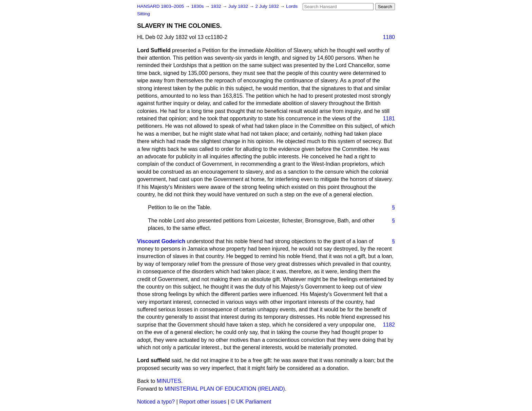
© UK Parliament (251, 402)
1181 (389, 119)
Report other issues (203, 402)
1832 (217, 6)
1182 (389, 325)
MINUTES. (170, 381)
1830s (198, 6)
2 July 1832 (268, 6)
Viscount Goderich (161, 241)
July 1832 (239, 6)
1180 (389, 37)
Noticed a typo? (156, 402)
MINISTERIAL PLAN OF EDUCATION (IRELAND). (225, 389)
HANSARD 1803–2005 (160, 6)
